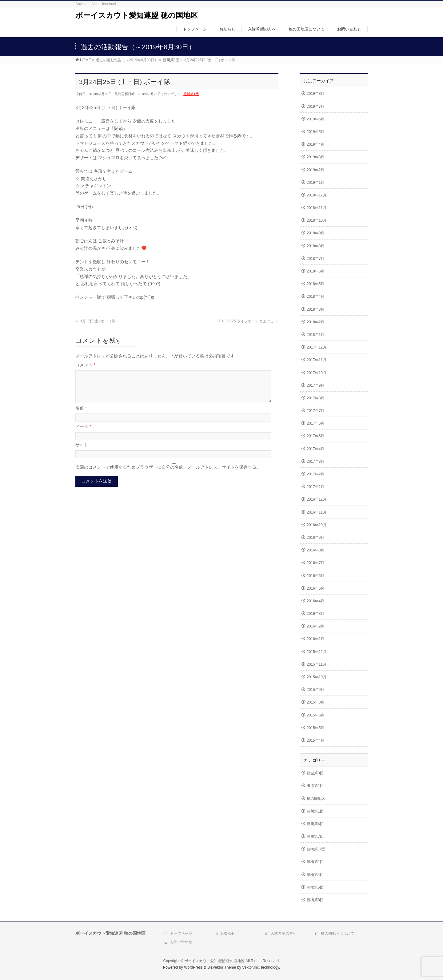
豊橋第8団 (315, 900)
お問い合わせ (181, 942)
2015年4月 (315, 740)
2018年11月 (317, 208)
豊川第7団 (315, 837)
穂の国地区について (337, 934)
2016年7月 (315, 563)
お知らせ (228, 934)
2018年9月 (315, 233)
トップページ (181, 934)
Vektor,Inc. (251, 967)
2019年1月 (315, 183)
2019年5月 (315, 132)
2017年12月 (317, 347)
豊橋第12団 (316, 849)
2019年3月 (315, 157)
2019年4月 (315, 144)
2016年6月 (315, 576)
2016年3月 (315, 614)
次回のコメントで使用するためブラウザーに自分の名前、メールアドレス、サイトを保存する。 (168, 474)
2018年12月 (317, 195)
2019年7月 (315, 107)
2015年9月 (315, 690)
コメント (85, 365)
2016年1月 (315, 639)
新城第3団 (315, 773)
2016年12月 (317, 499)
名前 (81, 415)
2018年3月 (315, 309)
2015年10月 (317, 677)
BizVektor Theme (222, 967)
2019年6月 (315, 119)
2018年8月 (315, 246)
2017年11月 (317, 360)
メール (83, 434)
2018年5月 (315, 284)
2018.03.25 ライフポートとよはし (248, 321)
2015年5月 (315, 728)
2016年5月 (315, 588)
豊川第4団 (315, 824)
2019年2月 (315, 170)
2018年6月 (315, 271)
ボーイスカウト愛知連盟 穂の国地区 (137, 15)
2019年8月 (315, 94)
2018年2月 (315, 322)
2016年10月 (317, 525)
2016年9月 (315, 538)
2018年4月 (315, 296)
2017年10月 (317, 373)
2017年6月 (315, 423)
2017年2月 (315, 474)
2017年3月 (315, 462)
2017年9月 (315, 385)
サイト (82, 452)
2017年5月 (315, 436)
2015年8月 (315, 702)
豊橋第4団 (315, 875)
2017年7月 (315, 411)
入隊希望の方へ (284, 934)
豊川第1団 (191, 94)
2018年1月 (315, 335)
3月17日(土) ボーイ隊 (96, 321)
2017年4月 (315, 449)
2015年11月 (317, 664)
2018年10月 (317, 220)
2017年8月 (315, 398)
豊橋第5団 (315, 887)
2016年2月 (315, 626)
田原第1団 (315, 786)
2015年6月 (315, 715)
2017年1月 (315, 487)
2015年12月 (317, 652)
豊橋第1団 (315, 862)
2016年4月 (315, 601)
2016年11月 (317, 512)
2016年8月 (315, 550)
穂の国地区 (316, 799)
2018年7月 (315, 259)
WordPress (193, 967)
